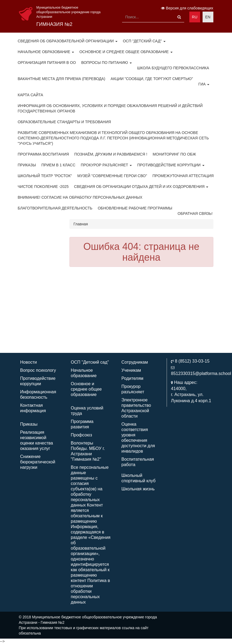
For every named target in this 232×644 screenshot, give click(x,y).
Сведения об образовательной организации (68, 41)
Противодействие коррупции (171, 165)
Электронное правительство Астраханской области (136, 408)
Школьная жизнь (138, 489)
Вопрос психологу (38, 370)
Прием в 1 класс (58, 165)
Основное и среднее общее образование (126, 52)
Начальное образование (46, 52)
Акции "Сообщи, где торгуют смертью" (152, 79)
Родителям (132, 378)
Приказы (27, 165)
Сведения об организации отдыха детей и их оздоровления (141, 187)
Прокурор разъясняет (106, 165)
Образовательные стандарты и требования (64, 122)
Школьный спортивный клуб (139, 478)
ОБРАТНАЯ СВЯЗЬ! (195, 213)
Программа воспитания (43, 154)
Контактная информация (33, 408)
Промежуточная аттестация (183, 176)
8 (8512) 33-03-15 (192, 361)
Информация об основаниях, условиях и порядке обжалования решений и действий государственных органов (110, 108)
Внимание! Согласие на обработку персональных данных (80, 197)
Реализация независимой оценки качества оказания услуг (37, 440)
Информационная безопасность (38, 395)
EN (208, 17)
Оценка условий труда (87, 411)
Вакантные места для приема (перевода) (62, 79)
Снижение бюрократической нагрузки (38, 462)
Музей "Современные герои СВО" (112, 176)
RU (195, 17)
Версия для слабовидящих (187, 8)
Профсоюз (81, 435)
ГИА (204, 84)
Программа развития (82, 424)
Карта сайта (31, 95)
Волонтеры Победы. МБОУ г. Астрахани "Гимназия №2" (88, 451)
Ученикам (131, 370)
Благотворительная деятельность (55, 208)
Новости (29, 362)
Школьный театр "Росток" (45, 176)
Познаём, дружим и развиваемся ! (111, 154)
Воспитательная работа (138, 462)
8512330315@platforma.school (201, 373)
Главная (81, 224)
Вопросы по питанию (107, 63)
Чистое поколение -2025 (43, 187)
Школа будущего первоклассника (173, 68)
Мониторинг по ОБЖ (174, 154)
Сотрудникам (135, 362)
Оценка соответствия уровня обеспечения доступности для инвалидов (138, 438)
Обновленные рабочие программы (135, 208)
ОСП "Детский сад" (144, 41)
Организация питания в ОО (47, 63)
